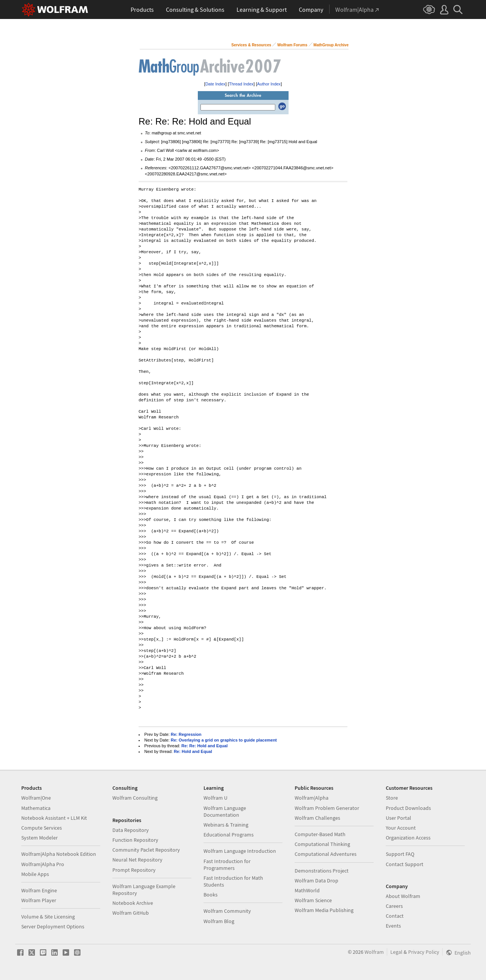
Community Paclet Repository (146, 850)
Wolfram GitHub (131, 913)
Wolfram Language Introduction (240, 851)
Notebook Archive (133, 903)
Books (211, 895)
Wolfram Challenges (317, 818)
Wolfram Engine (39, 890)
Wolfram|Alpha (312, 798)
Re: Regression (186, 734)
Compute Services (42, 828)
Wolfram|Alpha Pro (43, 864)
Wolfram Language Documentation (225, 811)
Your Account (401, 828)
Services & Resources (251, 45)
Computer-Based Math (320, 834)
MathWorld (307, 890)
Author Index (269, 84)
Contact (395, 916)
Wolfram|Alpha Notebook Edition (59, 854)
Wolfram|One (36, 798)
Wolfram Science (313, 900)
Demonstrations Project (322, 871)
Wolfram (374, 952)
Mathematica (36, 808)
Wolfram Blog (219, 921)
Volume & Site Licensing (48, 917)
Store (392, 798)
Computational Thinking (322, 844)
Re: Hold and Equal (193, 751)
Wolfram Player (39, 900)
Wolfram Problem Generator (327, 808)
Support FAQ (400, 854)
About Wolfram (403, 896)
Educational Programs (229, 835)
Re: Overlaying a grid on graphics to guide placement (224, 740)
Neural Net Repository (137, 860)
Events (393, 926)
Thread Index (241, 84)
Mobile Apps (35, 874)
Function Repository (135, 840)
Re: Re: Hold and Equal (205, 746)
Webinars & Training (226, 825)
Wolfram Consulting (135, 798)
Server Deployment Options (53, 926)
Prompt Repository (134, 870)
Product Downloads (408, 808)
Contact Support (405, 864)
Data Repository (131, 830)
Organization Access (408, 838)
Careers (394, 906)
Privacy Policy (424, 952)
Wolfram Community (227, 911)
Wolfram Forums (292, 45)
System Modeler (39, 838)
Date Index (215, 84)
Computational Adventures (326, 854)
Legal (396, 952)
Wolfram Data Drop (316, 881)
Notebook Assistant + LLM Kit (54, 818)
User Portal (398, 818)
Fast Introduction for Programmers (227, 865)
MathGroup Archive (331, 45)
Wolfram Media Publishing (324, 910)
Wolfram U (215, 798)
